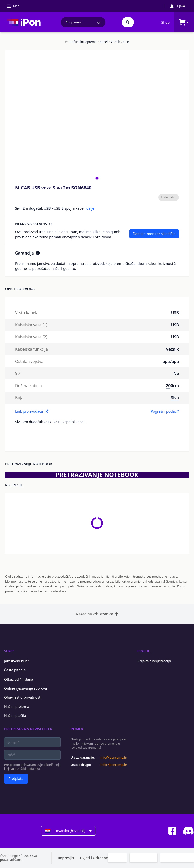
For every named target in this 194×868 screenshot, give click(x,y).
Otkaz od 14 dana (19, 679)
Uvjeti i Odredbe (94, 858)
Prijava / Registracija (154, 661)
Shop (166, 22)
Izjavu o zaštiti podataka (23, 769)
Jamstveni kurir (17, 661)
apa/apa (171, 361)
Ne (176, 373)
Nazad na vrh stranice (97, 614)
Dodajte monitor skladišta (154, 234)
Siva (175, 398)
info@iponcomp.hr (114, 758)
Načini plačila (15, 716)
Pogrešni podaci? (165, 411)
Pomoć (77, 729)
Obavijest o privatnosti (23, 697)
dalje (90, 208)
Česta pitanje (15, 670)
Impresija (66, 858)
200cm (172, 386)
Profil (144, 651)
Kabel (103, 42)
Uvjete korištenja (49, 765)
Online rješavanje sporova (26, 688)
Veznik (114, 42)
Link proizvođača (32, 411)
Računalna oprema (81, 42)
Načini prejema (17, 706)
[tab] (97, 178)
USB (125, 42)
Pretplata (16, 779)
